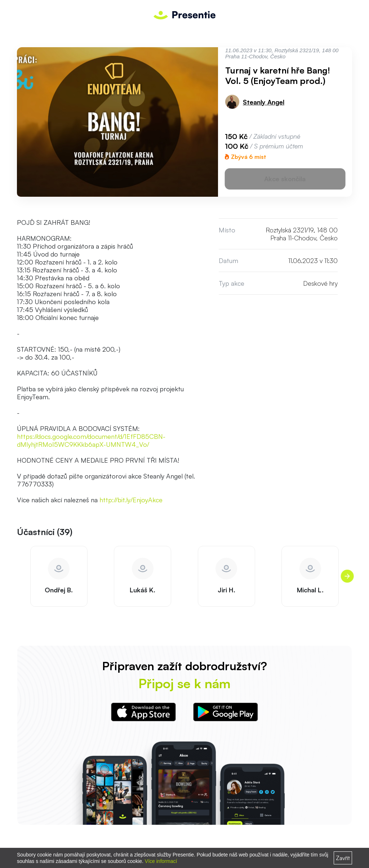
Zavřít (343, 858)
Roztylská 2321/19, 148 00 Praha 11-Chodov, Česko (302, 234)
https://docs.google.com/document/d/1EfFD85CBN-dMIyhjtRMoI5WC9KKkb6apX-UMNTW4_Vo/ (91, 440)
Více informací (161, 861)
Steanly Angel (264, 102)
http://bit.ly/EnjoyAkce (131, 500)
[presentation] (347, 576)
